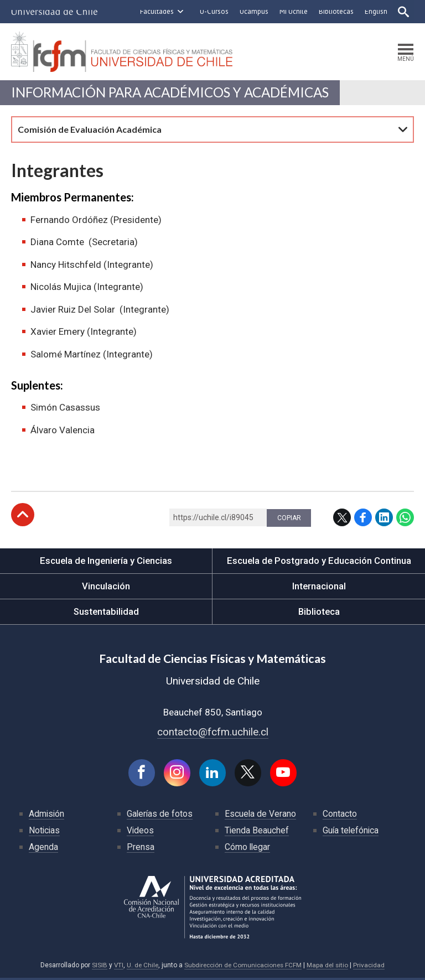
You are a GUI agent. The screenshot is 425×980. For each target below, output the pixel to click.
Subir (23, 516)
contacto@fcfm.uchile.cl (213, 733)
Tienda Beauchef (257, 833)
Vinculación (106, 588)
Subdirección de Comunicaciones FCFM (243, 968)
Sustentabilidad (106, 613)
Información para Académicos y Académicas (175, 94)
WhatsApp (405, 519)
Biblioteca (319, 613)
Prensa (141, 849)
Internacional (319, 588)
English (375, 11)
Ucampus (253, 11)
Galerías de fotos (160, 816)
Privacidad (372, 968)
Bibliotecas (335, 11)
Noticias (45, 833)
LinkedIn (384, 519)
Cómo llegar (248, 849)
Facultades (156, 11)
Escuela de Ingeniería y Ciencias (106, 562)
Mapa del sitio (330, 968)
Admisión (47, 816)
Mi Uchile (292, 11)
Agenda (43, 849)
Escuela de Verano (261, 816)
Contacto (340, 816)
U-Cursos (213, 11)
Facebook (363, 519)
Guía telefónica (351, 833)
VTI (116, 968)
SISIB (96, 968)
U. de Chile (140, 968)
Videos (141, 833)
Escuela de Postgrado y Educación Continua (319, 562)
